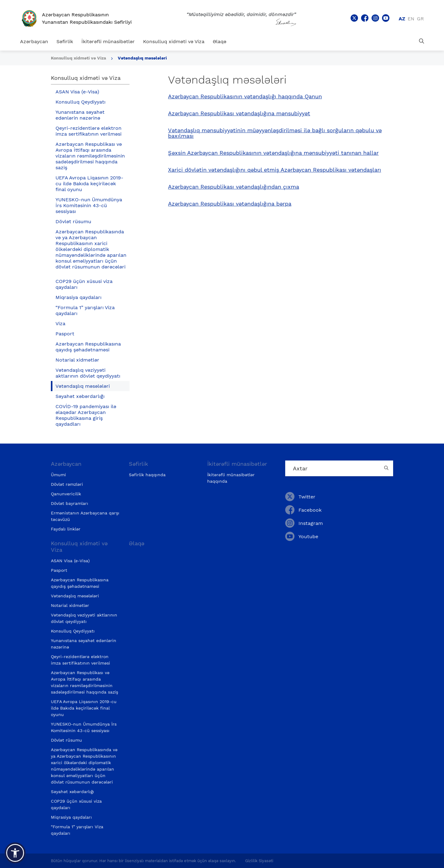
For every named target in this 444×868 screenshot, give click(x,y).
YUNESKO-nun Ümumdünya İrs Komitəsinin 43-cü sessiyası (89, 205)
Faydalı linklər (66, 529)
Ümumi (58, 475)
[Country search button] (387, 468)
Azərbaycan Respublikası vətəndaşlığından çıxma (234, 187)
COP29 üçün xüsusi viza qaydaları (84, 284)
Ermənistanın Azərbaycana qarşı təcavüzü (85, 516)
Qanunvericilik (66, 494)
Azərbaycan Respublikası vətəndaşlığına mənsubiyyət (239, 113)
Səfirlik (65, 41)
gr (420, 19)
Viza (60, 323)
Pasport (65, 334)
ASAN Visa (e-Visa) (77, 92)
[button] (15, 853)
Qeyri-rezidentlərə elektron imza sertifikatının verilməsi (88, 131)
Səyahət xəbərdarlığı (80, 396)
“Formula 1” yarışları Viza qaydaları (85, 310)
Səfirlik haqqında (147, 475)
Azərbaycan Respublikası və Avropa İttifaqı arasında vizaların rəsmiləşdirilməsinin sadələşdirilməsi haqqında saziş (90, 156)
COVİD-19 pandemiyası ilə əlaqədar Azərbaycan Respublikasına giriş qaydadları (86, 415)
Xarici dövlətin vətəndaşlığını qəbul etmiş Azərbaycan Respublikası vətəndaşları (275, 170)
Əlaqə (220, 41)
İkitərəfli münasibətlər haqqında (231, 478)
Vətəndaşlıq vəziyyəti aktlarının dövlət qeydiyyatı (88, 373)
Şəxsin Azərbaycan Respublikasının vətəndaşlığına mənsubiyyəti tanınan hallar (273, 153)
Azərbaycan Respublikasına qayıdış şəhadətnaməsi (88, 347)
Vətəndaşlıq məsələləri (142, 58)
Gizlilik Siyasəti (259, 861)
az (402, 19)
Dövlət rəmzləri (67, 484)
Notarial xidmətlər (77, 360)
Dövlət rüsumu (73, 221)
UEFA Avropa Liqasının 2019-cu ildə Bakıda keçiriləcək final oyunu (89, 184)
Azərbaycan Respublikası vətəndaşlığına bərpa (230, 204)
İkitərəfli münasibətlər (108, 41)
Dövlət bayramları (70, 503)
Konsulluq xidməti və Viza (174, 41)
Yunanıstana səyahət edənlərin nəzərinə (80, 115)
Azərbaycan (34, 41)
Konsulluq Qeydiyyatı (80, 102)
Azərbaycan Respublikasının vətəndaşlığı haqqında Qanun (245, 96)
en (411, 19)
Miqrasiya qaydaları (78, 297)
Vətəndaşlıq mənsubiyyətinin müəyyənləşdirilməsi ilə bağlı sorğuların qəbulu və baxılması (275, 133)
